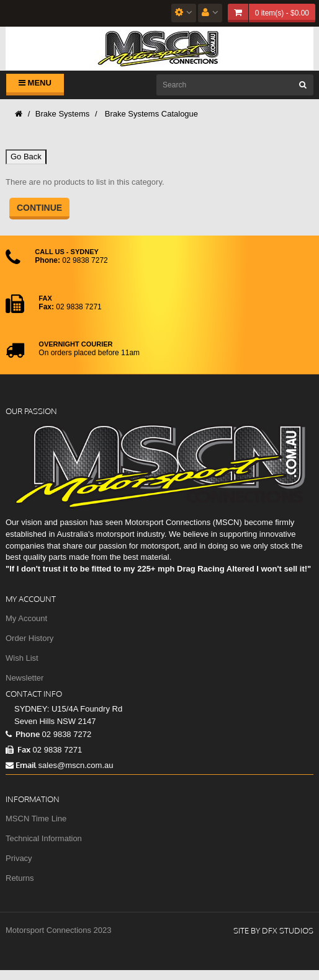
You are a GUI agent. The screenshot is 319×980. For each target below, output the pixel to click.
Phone (23, 734)
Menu (35, 83)
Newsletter (25, 678)
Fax (18, 749)
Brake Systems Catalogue (150, 114)
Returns (20, 878)
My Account (26, 618)
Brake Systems (62, 114)
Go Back (26, 157)
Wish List (22, 658)
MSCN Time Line (36, 819)
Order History (29, 638)
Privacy (19, 858)
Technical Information (44, 838)
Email (21, 765)
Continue (39, 208)
